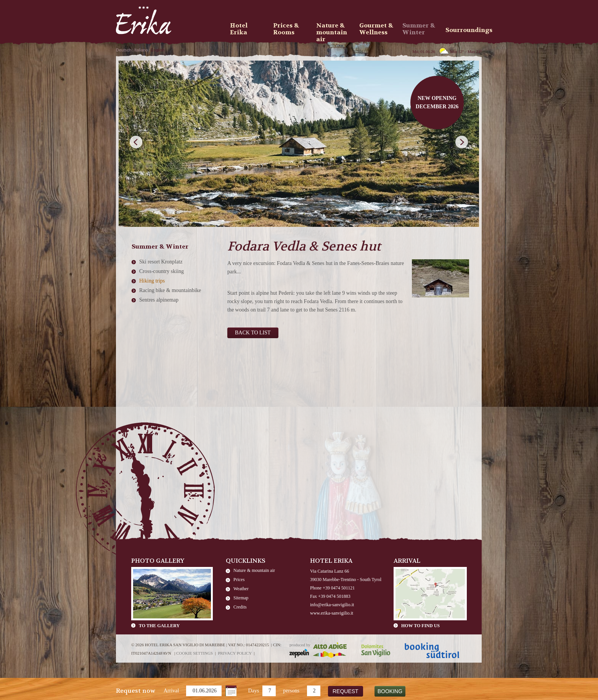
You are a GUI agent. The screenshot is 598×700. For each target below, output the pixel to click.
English (158, 50)
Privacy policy (235, 653)
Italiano (141, 50)
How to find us (420, 626)
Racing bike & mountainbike (170, 290)
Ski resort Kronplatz (161, 262)
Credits (240, 607)
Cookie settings (195, 653)
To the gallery (159, 626)
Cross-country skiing (162, 271)
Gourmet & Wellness (376, 29)
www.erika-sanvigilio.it (332, 613)
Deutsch (124, 50)
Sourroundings (465, 30)
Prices (239, 580)
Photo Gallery (158, 561)
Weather (241, 589)
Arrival (171, 691)
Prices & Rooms (286, 29)
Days (253, 691)
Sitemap (241, 598)
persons (291, 691)
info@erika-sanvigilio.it (332, 605)
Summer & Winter (419, 29)
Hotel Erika (239, 29)
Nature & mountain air (254, 570)
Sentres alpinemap (159, 300)
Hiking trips (152, 281)
